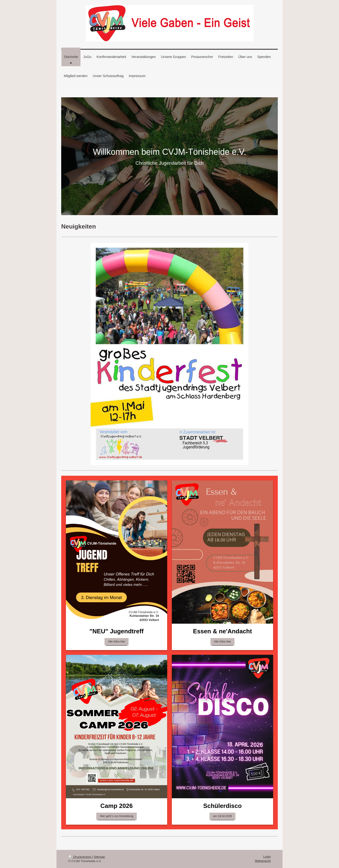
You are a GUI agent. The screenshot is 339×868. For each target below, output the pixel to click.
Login (267, 857)
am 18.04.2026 (222, 816)
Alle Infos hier (117, 642)
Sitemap (99, 857)
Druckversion (80, 857)
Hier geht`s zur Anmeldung (117, 816)
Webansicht (263, 861)
